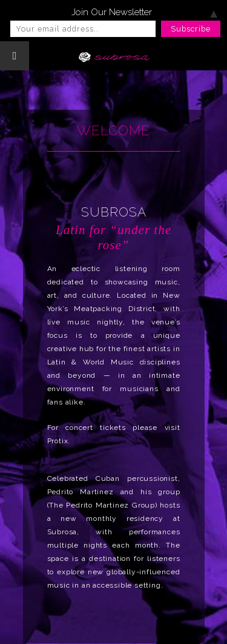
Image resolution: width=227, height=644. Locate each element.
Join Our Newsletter (112, 12)
